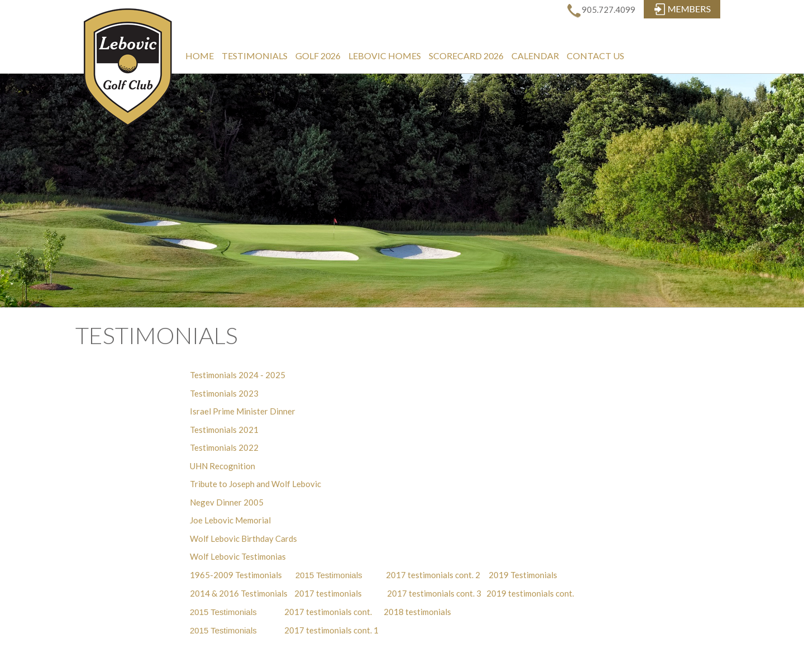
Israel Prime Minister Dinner (243, 411)
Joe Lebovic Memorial (230, 520)
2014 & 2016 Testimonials (239, 593)
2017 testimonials (328, 593)
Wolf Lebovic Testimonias (238, 556)
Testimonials (255, 56)
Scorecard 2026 (466, 56)
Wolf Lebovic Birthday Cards (243, 538)
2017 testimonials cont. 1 (331, 630)
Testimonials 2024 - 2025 (238, 375)
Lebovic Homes (385, 56)
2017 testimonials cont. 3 (434, 593)
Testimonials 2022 (224, 447)
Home (200, 56)
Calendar (535, 56)
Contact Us (595, 56)
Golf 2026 (318, 56)
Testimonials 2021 (224, 430)
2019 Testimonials (523, 575)
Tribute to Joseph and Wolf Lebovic (255, 484)
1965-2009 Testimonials (236, 575)
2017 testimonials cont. (330, 612)
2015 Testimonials (329, 575)
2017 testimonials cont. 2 (432, 575)
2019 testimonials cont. (530, 593)
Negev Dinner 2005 (227, 502)
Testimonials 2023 (224, 393)
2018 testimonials (417, 612)
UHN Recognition (222, 466)
